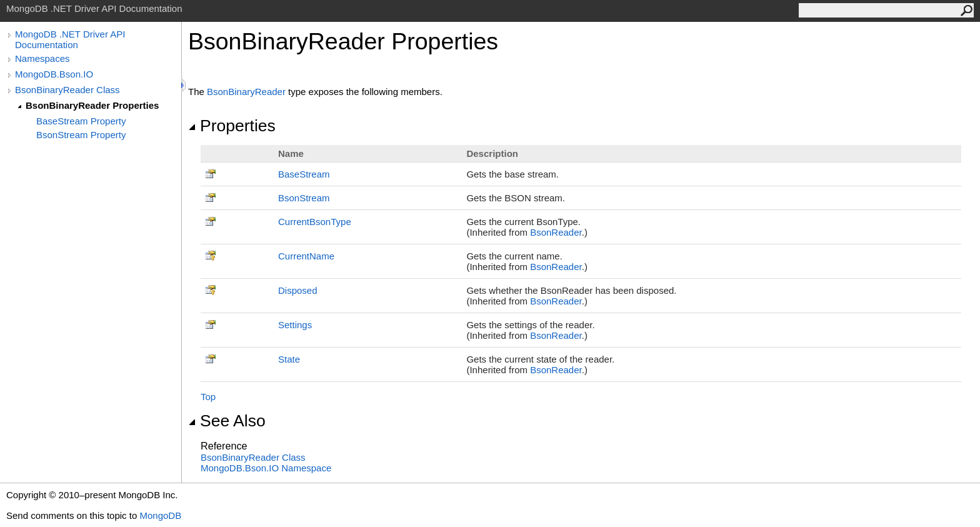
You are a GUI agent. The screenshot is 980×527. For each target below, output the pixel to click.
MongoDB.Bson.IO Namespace (266, 468)
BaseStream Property (81, 121)
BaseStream (304, 174)
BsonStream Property (81, 135)
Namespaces (42, 58)
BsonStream (304, 198)
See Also (227, 421)
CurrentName (306, 256)
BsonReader (556, 232)
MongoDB (160, 515)
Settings (295, 325)
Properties (232, 126)
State (289, 359)
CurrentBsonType (315, 222)
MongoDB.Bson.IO (54, 74)
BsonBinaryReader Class (67, 90)
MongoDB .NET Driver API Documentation (70, 39)
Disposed (298, 290)
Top (208, 397)
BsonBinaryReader (246, 92)
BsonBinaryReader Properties (92, 105)
